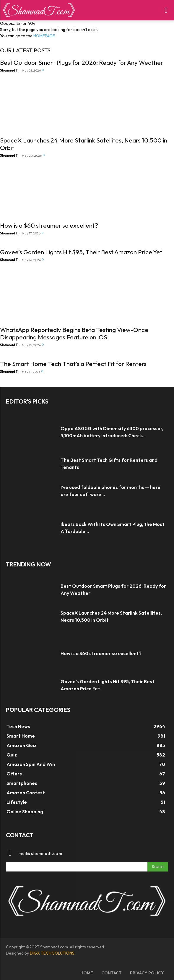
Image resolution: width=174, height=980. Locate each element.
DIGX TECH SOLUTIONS (52, 953)
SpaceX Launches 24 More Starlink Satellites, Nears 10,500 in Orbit (84, 144)
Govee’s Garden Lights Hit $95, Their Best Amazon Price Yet (81, 252)
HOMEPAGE (44, 36)
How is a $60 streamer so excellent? (49, 225)
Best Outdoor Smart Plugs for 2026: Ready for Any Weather (82, 62)
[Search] (158, 867)
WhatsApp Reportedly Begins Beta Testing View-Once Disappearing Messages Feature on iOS (74, 333)
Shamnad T (9, 70)
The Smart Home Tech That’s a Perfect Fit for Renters (73, 364)
